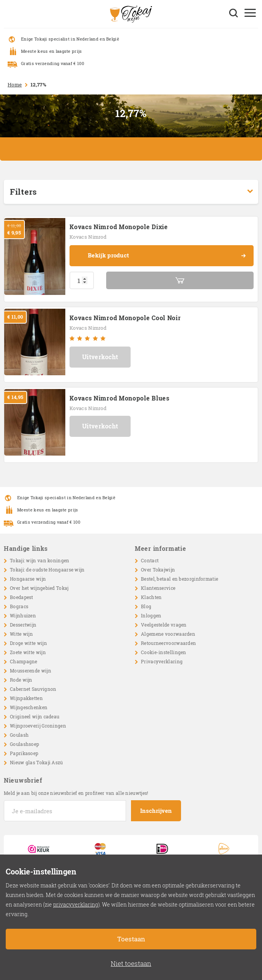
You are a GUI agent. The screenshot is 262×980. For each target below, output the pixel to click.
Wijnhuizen (23, 615)
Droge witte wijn (28, 643)
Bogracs (19, 606)
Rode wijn (21, 680)
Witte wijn (21, 634)
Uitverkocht (100, 357)
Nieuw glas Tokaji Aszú (36, 762)
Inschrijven (156, 811)
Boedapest (22, 597)
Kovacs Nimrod (88, 237)
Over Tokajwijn (158, 570)
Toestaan (131, 939)
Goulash (19, 735)
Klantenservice (158, 588)
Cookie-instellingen (164, 652)
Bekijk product (167, 256)
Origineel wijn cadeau (35, 716)
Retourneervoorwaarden (168, 643)
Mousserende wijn (31, 671)
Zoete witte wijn (28, 652)
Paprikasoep (24, 753)
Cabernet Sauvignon (33, 689)
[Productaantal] (82, 280)
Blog (146, 606)
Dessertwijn (23, 625)
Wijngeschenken (29, 707)
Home (15, 85)
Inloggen (151, 615)
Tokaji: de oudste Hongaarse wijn (47, 570)
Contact (150, 560)
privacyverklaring (76, 904)
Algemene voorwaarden (168, 634)
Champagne (24, 661)
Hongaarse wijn (28, 579)
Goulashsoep (24, 744)
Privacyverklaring (162, 661)
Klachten (151, 597)
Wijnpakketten (26, 698)
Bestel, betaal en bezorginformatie (180, 579)
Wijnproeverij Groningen (38, 726)
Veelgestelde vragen (164, 625)
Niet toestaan (131, 963)
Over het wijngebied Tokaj (39, 588)
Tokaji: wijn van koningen (40, 560)
